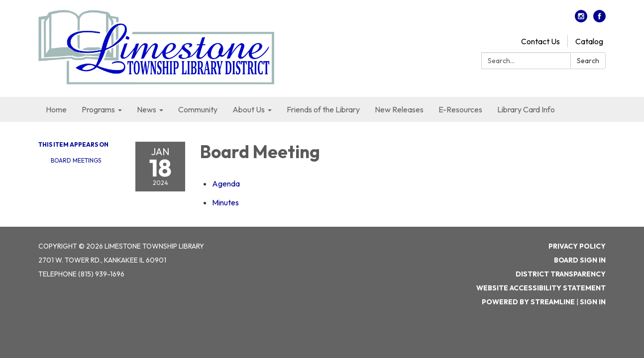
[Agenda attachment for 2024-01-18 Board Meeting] (226, 183)
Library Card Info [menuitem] (526, 109)
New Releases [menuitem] (399, 109)
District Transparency (561, 274)
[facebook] (599, 19)
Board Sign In (580, 260)
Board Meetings (76, 160)
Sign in (593, 302)
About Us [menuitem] (249, 109)
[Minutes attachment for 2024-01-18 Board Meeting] (225, 202)
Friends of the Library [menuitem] (323, 109)
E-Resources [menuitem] (460, 109)
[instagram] (581, 19)
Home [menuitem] (56, 109)
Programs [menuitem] (98, 109)
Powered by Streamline (528, 302)
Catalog (589, 41)
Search (588, 61)
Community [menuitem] (198, 109)
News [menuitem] (147, 109)
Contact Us (540, 41)
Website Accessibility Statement (541, 288)
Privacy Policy (577, 246)
